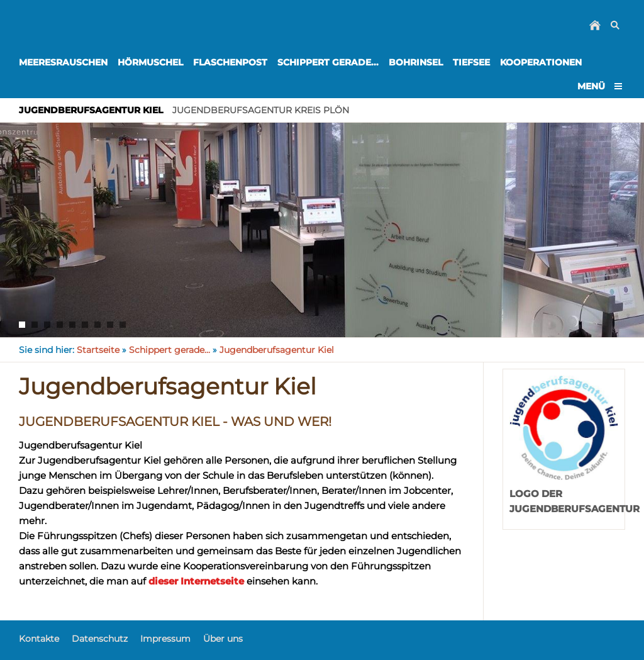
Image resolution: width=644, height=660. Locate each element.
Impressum (165, 639)
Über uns (223, 639)
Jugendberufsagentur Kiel (277, 350)
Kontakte (39, 639)
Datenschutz (100, 639)
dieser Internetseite (196, 581)
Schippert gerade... (169, 350)
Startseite (98, 350)
